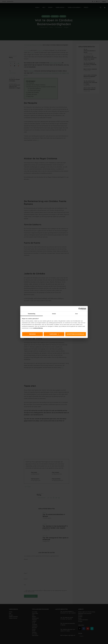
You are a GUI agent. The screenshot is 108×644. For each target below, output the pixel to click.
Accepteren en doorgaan (76, 334)
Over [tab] (77, 314)
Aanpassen (54, 334)
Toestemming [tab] (31, 314)
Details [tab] (54, 314)
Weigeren (32, 334)
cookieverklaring (38, 328)
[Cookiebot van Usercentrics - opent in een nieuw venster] (80, 309)
